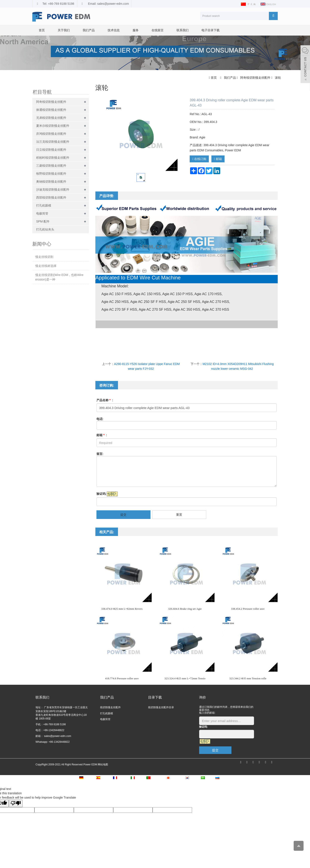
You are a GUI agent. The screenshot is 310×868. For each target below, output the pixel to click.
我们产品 (89, 30)
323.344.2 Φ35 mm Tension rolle (248, 678)
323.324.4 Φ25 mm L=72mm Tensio (185, 678)
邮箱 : (102, 435)
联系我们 (183, 30)
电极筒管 (42, 213)
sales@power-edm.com (57, 736)
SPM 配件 (43, 221)
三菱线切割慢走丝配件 (51, 166)
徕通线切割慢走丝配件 (51, 110)
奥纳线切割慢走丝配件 (51, 182)
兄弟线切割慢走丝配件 (51, 118)
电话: (100, 419)
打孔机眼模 (44, 205)
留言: (100, 454)
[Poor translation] (16, 803)
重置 (179, 515)
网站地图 (103, 765)
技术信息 (114, 30)
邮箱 (218, 159)
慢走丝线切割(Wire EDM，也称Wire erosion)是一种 (59, 277)
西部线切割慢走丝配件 (51, 197)
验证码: (102, 494)
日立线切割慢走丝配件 (51, 150)
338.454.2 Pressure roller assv (248, 609)
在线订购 (199, 159)
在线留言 (158, 30)
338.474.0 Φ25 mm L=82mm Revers (122, 609)
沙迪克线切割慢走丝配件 (53, 190)
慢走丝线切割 (44, 257)
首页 (42, 30)
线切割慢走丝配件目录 (161, 707)
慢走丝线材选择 (46, 266)
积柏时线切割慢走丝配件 (53, 158)
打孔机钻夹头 (45, 229)
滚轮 (277, 78)
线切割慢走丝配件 (110, 707)
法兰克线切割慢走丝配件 (53, 142)
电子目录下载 (211, 30)
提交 (123, 515)
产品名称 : (105, 400)
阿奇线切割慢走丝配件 (255, 78)
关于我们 (64, 30)
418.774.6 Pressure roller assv (122, 678)
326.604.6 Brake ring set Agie (185, 609)
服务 (136, 30)
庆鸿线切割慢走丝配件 (51, 134)
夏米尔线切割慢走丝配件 (53, 126)
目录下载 (155, 697)
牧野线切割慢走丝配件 (51, 174)
